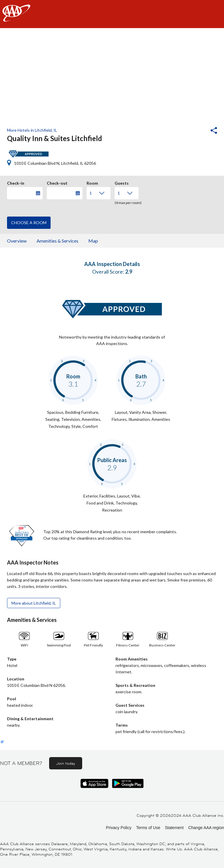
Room (92, 182)
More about (34, 603)
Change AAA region (206, 828)
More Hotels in (32, 130)
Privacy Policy (119, 828)
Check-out (57, 182)
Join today (66, 763)
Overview (17, 241)
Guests (122, 182)
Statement (174, 828)
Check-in (16, 182)
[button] (198, 131)
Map (93, 241)
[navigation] (112, 14)
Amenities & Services (57, 241)
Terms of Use (148, 828)
